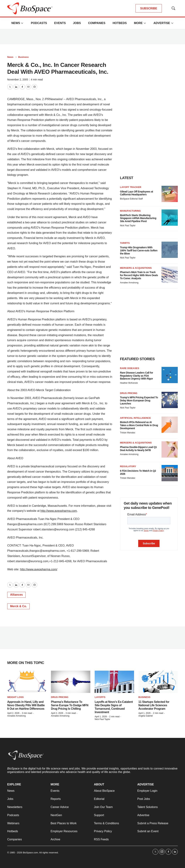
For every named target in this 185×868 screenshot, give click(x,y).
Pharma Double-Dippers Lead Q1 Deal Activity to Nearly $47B (138, 449)
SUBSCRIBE (149, 8)
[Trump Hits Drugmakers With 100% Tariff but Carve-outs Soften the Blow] (170, 250)
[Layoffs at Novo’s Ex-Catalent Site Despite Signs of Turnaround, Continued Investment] (114, 682)
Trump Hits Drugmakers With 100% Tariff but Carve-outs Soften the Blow (139, 250)
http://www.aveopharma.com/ (39, 569)
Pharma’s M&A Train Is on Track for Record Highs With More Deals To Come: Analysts (139, 275)
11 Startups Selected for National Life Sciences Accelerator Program (154, 705)
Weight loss (15, 697)
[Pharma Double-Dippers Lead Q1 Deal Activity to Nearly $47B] (170, 449)
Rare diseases (130, 368)
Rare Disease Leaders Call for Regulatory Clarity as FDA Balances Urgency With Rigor (136, 376)
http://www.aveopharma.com (59, 511)
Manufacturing (130, 211)
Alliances (16, 595)
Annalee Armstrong (129, 283)
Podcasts (39, 23)
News (16, 23)
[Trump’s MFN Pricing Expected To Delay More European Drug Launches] (170, 400)
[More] (22, 23)
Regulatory (128, 466)
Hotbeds (120, 23)
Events (60, 23)
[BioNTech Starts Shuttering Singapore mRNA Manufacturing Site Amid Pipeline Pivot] (170, 218)
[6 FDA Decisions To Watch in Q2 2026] (170, 473)
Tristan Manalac (128, 433)
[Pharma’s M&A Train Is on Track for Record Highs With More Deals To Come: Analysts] (170, 275)
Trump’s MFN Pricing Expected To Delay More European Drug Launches (139, 400)
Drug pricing (129, 393)
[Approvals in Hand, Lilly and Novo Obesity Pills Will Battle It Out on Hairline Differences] (27, 682)
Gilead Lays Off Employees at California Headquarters (136, 193)
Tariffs (125, 243)
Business (23, 57)
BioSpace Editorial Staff (131, 199)
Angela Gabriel (146, 716)
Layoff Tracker (131, 187)
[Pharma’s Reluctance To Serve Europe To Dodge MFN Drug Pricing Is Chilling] (71, 682)
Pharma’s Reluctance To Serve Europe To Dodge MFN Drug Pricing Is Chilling (70, 705)
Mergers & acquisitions (136, 268)
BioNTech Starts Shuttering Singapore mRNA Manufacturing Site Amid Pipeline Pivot (138, 218)
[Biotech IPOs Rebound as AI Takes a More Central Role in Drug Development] (170, 425)
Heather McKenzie (129, 383)
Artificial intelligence (135, 418)
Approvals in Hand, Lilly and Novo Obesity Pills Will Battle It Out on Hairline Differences (26, 705)
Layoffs (100, 697)
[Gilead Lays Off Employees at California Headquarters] (170, 194)
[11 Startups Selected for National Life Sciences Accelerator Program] (158, 682)
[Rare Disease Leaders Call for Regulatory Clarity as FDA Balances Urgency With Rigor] (170, 375)
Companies (97, 23)
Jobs (77, 23)
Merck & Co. (18, 606)
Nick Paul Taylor (128, 226)
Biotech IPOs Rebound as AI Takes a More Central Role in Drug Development (139, 425)
